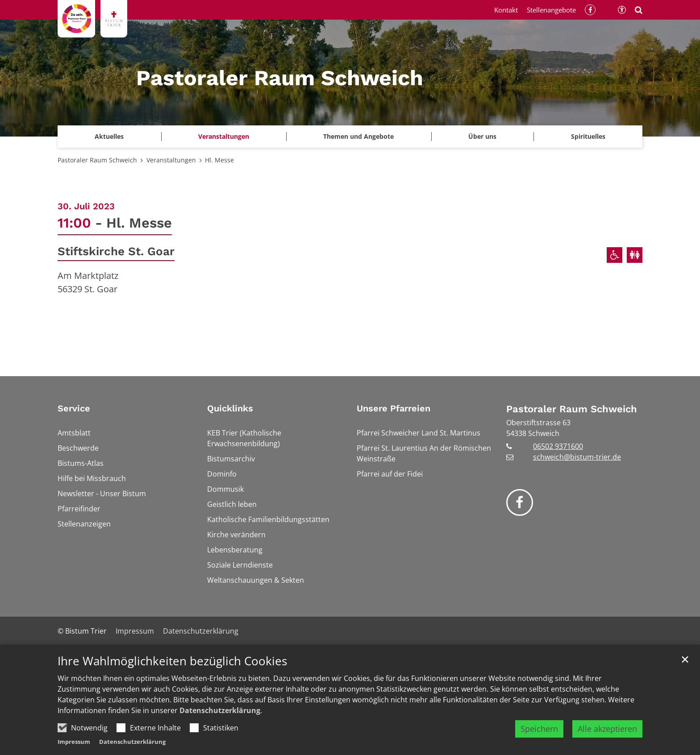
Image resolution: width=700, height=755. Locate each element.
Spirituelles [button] (588, 136)
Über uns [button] (482, 136)
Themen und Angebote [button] (358, 136)
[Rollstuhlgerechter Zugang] (615, 255)
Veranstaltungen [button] (224, 136)
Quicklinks (230, 408)
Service (74, 408)
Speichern (539, 729)
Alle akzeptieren (607, 729)
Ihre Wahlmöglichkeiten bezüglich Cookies (172, 661)
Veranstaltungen (171, 160)
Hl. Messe (219, 160)
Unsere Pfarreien (394, 408)
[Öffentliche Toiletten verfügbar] (635, 255)
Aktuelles (109, 136)
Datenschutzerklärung (220, 710)
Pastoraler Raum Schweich (97, 160)
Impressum (74, 742)
